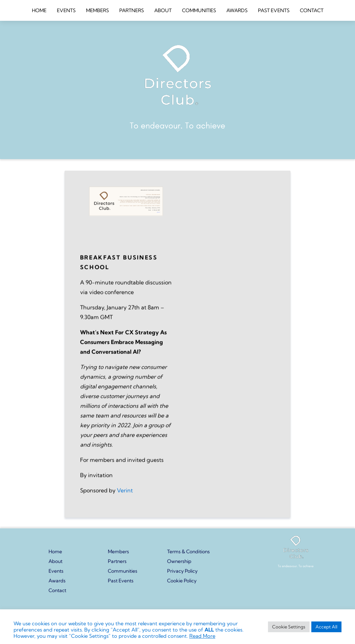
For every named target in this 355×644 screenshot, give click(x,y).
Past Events (121, 584)
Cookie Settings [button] (289, 627)
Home (55, 555)
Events (56, 574)
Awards (57, 584)
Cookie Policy (182, 584)
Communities (123, 574)
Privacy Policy (182, 574)
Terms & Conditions (188, 555)
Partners (117, 564)
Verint (125, 500)
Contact (57, 593)
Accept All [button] (326, 627)
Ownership (179, 564)
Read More (202, 636)
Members (118, 555)
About (55, 564)
